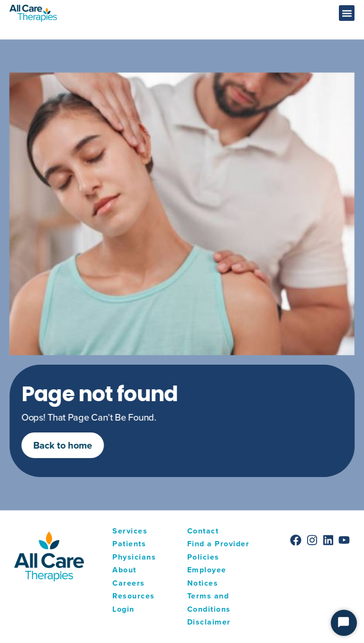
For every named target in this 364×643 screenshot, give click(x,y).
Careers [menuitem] (129, 583)
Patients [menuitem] (129, 544)
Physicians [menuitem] (134, 557)
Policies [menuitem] (203, 557)
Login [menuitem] (123, 609)
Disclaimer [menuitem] (209, 622)
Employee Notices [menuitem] (207, 576)
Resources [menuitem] (134, 596)
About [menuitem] (124, 570)
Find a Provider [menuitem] (218, 544)
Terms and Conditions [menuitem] (209, 602)
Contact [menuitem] (203, 531)
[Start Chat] (344, 623)
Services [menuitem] (130, 531)
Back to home (72, 445)
